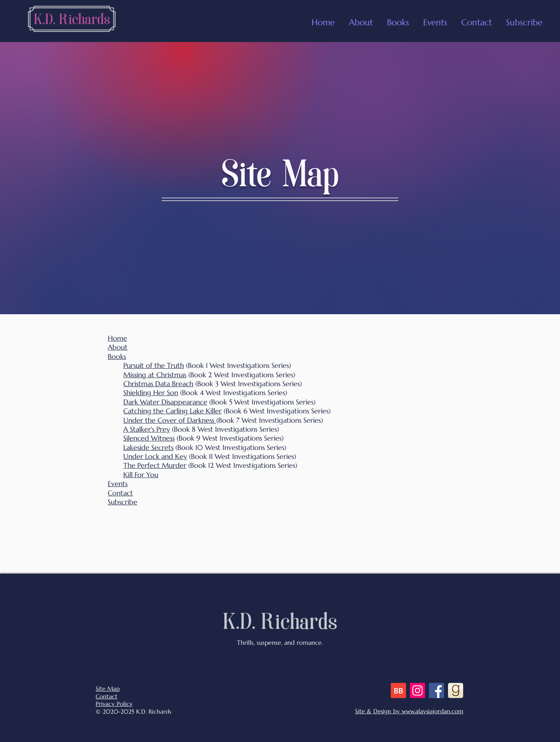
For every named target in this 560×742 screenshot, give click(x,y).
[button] (435, 19)
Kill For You (141, 475)
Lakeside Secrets (148, 447)
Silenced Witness (149, 438)
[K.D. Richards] (72, 21)
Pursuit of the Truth (154, 365)
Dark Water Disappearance (165, 402)
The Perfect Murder (155, 465)
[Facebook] (437, 690)
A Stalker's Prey (147, 429)
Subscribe (122, 502)
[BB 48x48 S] (398, 690)
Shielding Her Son (151, 393)
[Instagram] (417, 690)
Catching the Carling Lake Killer (172, 411)
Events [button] (118, 484)
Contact (120, 493)
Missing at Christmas (155, 375)
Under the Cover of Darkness (170, 420)
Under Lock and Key (155, 456)
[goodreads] (456, 690)
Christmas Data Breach (158, 384)
